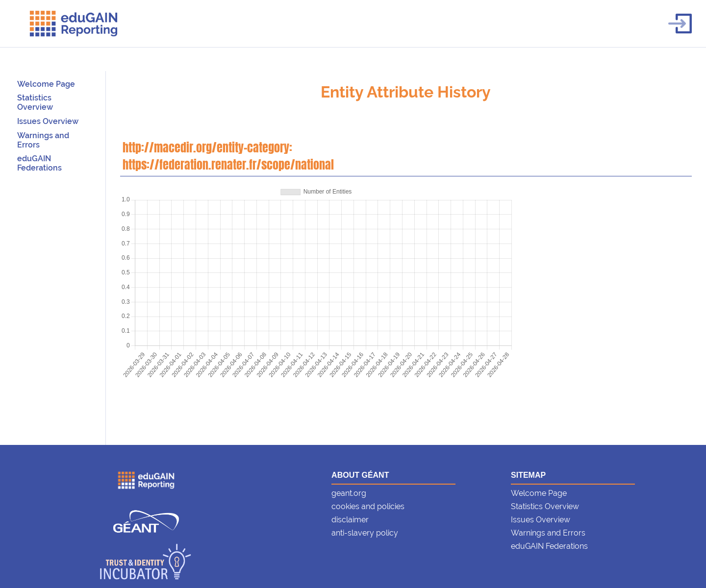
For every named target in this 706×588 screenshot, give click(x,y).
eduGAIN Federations (39, 163)
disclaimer (350, 520)
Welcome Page (46, 84)
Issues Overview (48, 121)
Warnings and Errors (548, 533)
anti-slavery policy (365, 533)
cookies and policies (368, 506)
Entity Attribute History (406, 92)
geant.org (349, 493)
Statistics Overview (35, 102)
